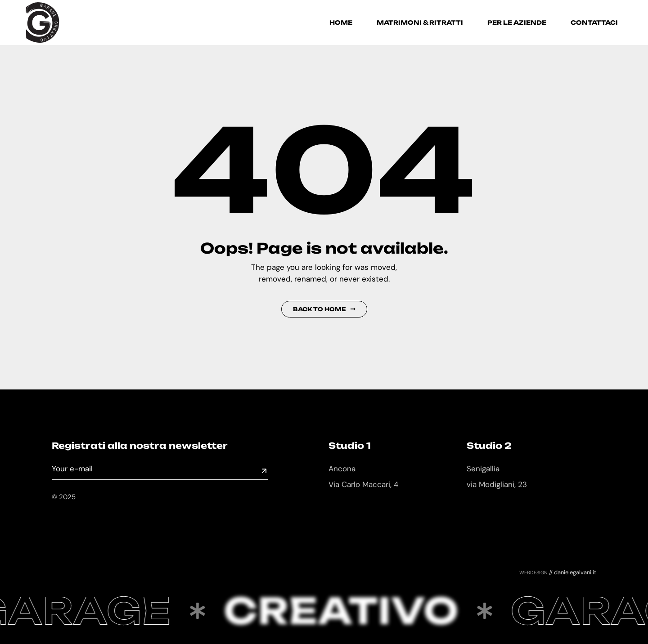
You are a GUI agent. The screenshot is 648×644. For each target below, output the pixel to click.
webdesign (533, 572)
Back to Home (324, 309)
